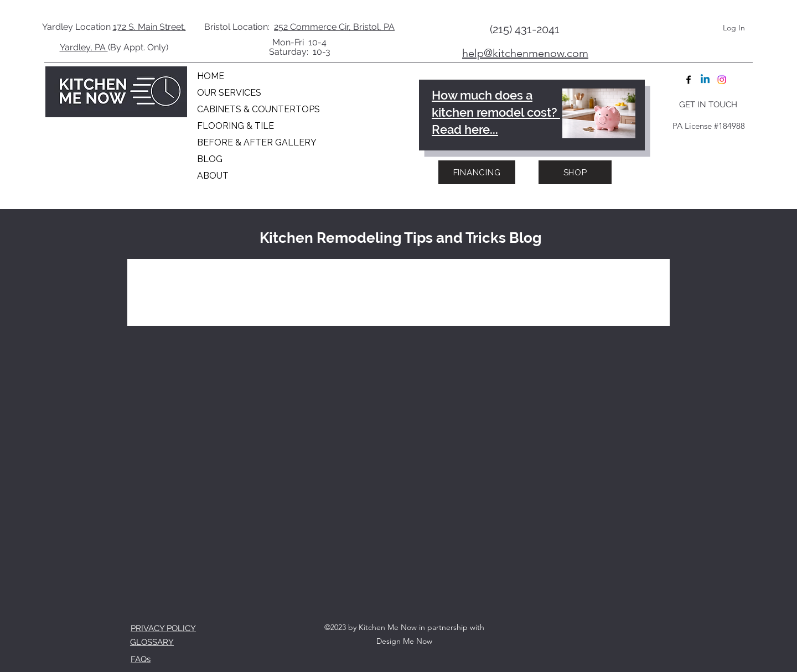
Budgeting (227, 281)
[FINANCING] (477, 172)
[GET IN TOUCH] (708, 105)
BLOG (210, 159)
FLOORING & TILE (236, 126)
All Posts (159, 281)
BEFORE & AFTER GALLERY (255, 142)
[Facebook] (689, 80)
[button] (645, 282)
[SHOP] (575, 172)
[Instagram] (722, 80)
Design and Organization (333, 281)
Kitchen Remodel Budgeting (482, 281)
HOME (211, 76)
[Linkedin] (705, 80)
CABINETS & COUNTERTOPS (255, 109)
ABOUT (213, 176)
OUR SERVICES (229, 93)
